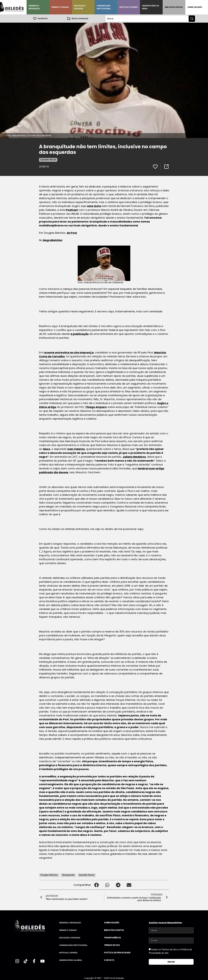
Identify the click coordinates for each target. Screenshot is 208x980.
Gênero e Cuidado (60, 7)
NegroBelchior (53, 240)
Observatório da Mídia (151, 7)
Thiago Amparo (96, 407)
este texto (94, 206)
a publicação (80, 334)
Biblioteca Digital (174, 7)
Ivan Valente (76, 449)
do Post (72, 233)
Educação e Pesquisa (80, 7)
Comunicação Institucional (104, 7)
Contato (109, 960)
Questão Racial (48, 159)
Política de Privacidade (117, 953)
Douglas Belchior (49, 875)
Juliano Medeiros (134, 457)
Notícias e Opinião (129, 7)
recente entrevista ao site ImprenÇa (69, 352)
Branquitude (68, 875)
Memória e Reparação (34, 7)
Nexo (47, 449)
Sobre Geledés (195, 7)
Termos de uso (112, 945)
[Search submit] (192, 18)
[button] (96, 885)
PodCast (72, 210)
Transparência (112, 938)
